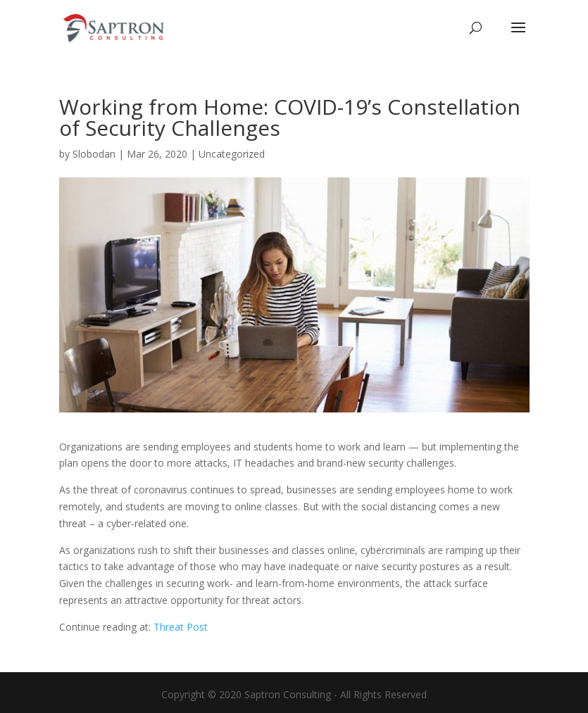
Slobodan (94, 154)
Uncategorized (232, 154)
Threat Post (181, 627)
